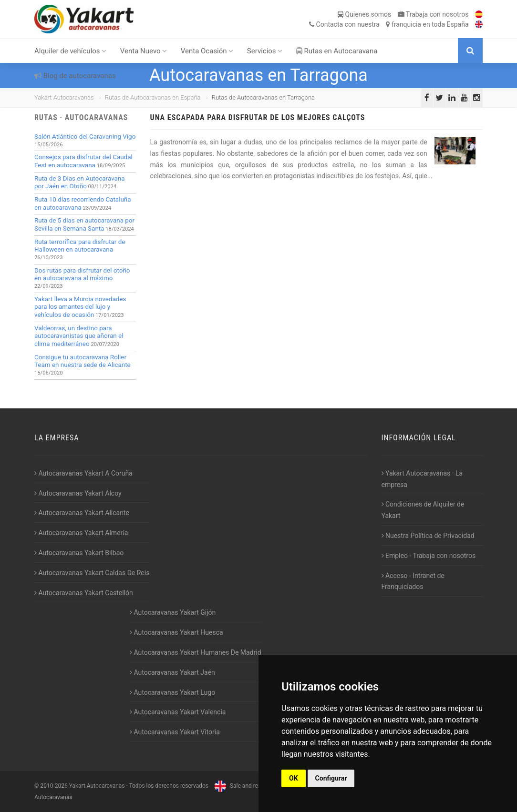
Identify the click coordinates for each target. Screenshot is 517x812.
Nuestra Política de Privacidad (428, 536)
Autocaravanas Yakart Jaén (172, 672)
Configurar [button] (331, 778)
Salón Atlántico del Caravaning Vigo (85, 137)
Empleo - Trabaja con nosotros (429, 556)
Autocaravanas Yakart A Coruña (83, 473)
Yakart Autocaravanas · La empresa (422, 479)
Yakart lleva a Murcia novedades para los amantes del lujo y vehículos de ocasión (80, 307)
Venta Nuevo (144, 51)
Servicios (265, 51)
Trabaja (433, 14)
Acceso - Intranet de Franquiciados (413, 581)
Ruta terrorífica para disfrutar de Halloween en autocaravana (80, 246)
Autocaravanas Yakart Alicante (82, 513)
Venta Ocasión (207, 51)
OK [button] (294, 778)
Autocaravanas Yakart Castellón (84, 593)
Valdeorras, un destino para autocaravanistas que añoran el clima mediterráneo (79, 336)
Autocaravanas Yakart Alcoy (78, 493)
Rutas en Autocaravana (337, 51)
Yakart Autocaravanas (64, 97)
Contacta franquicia (389, 24)
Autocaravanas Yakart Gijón (173, 612)
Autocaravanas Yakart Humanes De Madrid (196, 652)
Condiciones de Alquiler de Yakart (423, 510)
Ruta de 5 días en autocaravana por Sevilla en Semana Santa (84, 224)
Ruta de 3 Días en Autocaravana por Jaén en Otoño (80, 183)
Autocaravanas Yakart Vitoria (175, 732)
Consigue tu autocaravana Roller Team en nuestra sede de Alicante (83, 361)
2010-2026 (54, 786)
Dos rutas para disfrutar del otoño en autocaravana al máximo (82, 274)
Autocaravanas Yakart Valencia (178, 712)
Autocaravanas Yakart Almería (81, 533)
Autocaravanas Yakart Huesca (176, 632)
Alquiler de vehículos (70, 51)
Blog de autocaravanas (75, 76)
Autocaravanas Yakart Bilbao (79, 553)
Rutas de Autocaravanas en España (153, 97)
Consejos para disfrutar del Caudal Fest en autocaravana (83, 161)
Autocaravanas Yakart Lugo (172, 692)
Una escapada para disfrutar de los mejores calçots (258, 117)
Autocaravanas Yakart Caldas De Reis (92, 573)
